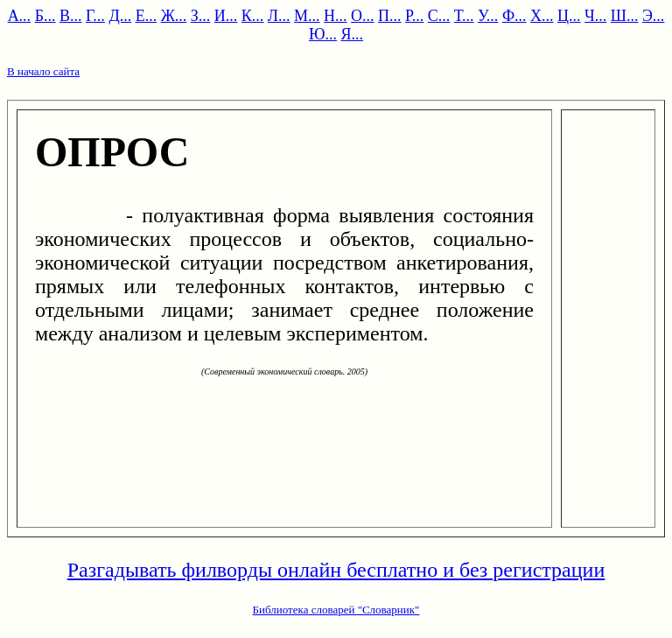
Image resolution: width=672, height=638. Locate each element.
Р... (414, 16)
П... (390, 16)
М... (307, 16)
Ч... (595, 16)
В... (71, 16)
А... (20, 16)
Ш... (625, 16)
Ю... (323, 34)
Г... (95, 16)
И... (226, 16)
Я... (353, 34)
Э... (653, 16)
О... (363, 16)
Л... (279, 16)
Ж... (174, 16)
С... (439, 16)
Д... (120, 16)
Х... (542, 16)
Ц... (569, 16)
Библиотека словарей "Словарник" (336, 610)
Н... (336, 16)
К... (253, 16)
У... (488, 16)
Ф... (514, 16)
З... (201, 16)
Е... (147, 16)
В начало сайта (43, 71)
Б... (45, 16)
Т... (464, 16)
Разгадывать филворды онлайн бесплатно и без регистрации (336, 570)
